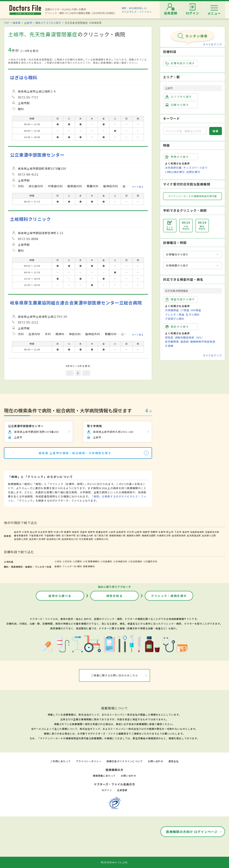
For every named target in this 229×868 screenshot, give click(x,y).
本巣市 (162, 532)
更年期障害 (172, 342)
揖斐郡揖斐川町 (117, 535)
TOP (7, 23)
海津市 (186, 532)
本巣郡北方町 (164, 535)
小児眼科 (77, 561)
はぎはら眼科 (24, 77)
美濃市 (68, 532)
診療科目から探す (180, 63)
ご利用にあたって (61, 761)
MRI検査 (196, 310)
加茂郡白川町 (54, 539)
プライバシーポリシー (89, 761)
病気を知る (115, 596)
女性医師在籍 (173, 168)
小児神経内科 (120, 561)
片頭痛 (169, 346)
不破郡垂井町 (36, 535)
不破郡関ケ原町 (53, 535)
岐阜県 (17, 23)
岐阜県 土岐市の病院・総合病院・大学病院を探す (75, 453)
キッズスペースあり (195, 168)
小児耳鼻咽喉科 (91, 561)
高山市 (33, 532)
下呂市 (178, 532)
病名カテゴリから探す (48, 23)
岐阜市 (18, 532)
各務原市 (121, 532)
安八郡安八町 (101, 535)
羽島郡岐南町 (197, 532)
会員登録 (122, 790)
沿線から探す (177, 105)
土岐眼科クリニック (31, 219)
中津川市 (58, 532)
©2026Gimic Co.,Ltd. (114, 862)
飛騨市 (154, 532)
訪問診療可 (193, 172)
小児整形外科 (150, 561)
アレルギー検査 (175, 314)
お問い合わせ (156, 761)
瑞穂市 (146, 532)
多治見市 (43, 532)
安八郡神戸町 (69, 535)
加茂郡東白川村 (70, 539)
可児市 (130, 532)
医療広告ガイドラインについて (125, 761)
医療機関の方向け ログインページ (192, 832)
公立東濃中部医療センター (37, 155)
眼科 (80, 566)
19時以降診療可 (175, 172)
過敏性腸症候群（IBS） (190, 337)
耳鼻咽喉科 (89, 566)
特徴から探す (177, 157)
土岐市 (28, 23)
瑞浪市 (75, 532)
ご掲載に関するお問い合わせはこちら (115, 675)
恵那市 (91, 532)
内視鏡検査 (172, 310)
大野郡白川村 (101, 539)
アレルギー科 (69, 566)
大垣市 (25, 532)
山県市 (138, 532)
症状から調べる (60, 596)
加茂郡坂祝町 (179, 535)
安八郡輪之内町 (85, 535)
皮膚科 (58, 566)
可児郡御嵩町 (86, 539)
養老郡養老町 (21, 535)
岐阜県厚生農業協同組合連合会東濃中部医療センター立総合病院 (76, 303)
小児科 (58, 561)
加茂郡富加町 (194, 535)
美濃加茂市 (102, 532)
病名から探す (177, 327)
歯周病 (185, 342)
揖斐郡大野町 (134, 535)
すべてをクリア (212, 44)
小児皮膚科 (106, 561)
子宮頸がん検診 (175, 319)
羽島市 (84, 532)
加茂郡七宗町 (21, 539)
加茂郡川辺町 (209, 535)
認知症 (169, 337)
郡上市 (170, 532)
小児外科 (67, 561)
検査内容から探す (180, 299)
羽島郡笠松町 (212, 532)
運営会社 (174, 761)
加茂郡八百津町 (37, 539)
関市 (51, 532)
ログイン (107, 790)
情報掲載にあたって (104, 776)
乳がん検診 (193, 314)
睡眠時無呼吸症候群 (203, 342)
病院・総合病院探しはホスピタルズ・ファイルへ (137, 10)
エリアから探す (179, 97)
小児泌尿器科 (135, 561)
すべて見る (138, 187)
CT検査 (185, 310)
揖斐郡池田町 (149, 535)
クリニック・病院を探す (169, 596)
